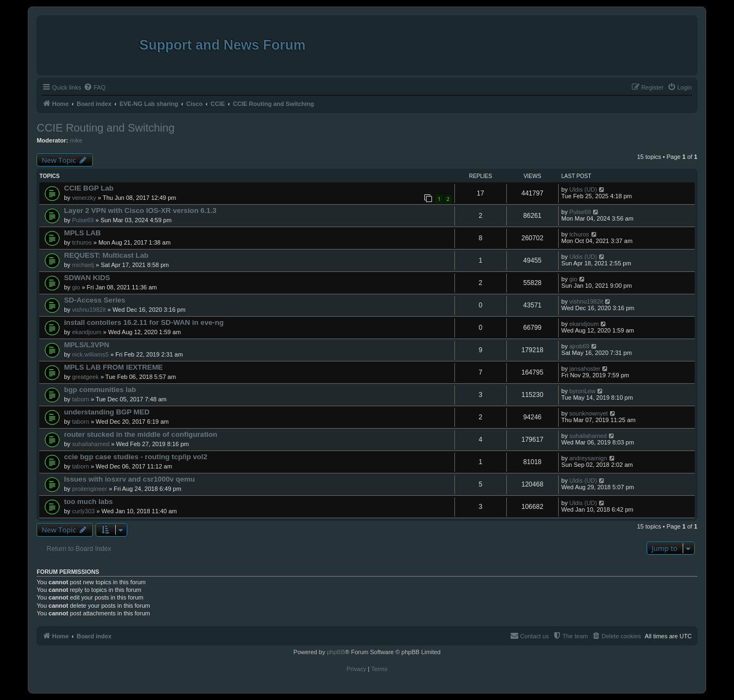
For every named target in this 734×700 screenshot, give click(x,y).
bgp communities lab (100, 390)
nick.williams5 (90, 354)
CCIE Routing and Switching (105, 128)
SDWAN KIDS (87, 278)
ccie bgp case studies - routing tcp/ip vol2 (135, 457)
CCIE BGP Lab (89, 188)
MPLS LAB (82, 233)
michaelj (83, 265)
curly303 (84, 511)
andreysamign (588, 458)
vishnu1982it (89, 310)
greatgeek (85, 377)
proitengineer (90, 489)
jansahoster (585, 369)
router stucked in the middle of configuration (141, 434)
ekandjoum (87, 332)
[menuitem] (94, 87)
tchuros (82, 242)
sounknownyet (588, 413)
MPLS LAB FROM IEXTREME (113, 367)
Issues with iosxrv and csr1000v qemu (129, 479)
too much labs (88, 502)
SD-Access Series (94, 300)
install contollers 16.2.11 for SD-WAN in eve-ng (144, 322)
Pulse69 (83, 220)
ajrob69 (579, 346)
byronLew (582, 391)
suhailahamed (91, 444)
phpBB (336, 652)
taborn (81, 399)
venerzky (84, 198)
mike (76, 140)
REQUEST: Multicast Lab (106, 255)
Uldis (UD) (583, 189)
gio (76, 287)
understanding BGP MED (107, 412)
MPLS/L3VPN (87, 345)
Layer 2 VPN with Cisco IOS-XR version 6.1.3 (140, 210)
